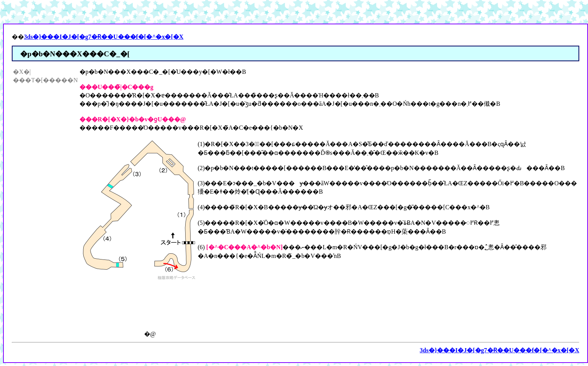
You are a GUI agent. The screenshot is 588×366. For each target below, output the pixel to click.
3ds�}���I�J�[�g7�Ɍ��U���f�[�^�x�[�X (104, 37)
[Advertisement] (43, 198)
